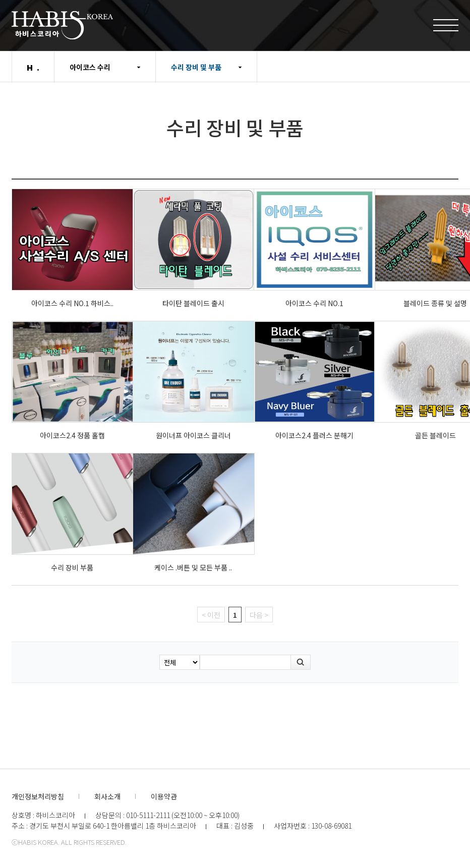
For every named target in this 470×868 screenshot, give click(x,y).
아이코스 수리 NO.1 (314, 303)
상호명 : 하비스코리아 (43, 815)
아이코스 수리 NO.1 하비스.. (72, 303)
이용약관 (164, 796)
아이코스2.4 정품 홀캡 (72, 435)
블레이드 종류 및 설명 (435, 303)
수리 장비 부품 (72, 567)
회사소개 (107, 796)
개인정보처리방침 (38, 796)
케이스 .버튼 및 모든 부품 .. (193, 567)
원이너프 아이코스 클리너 (193, 435)
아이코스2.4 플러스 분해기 (314, 435)
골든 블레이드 (435, 435)
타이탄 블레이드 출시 (193, 303)
